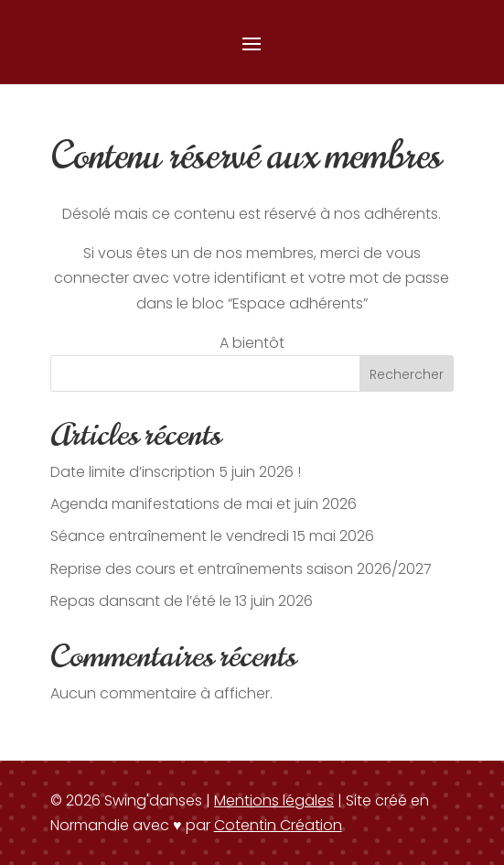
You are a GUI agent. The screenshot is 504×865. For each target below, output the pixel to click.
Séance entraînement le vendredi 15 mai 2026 (212, 536)
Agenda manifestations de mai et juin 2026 (204, 504)
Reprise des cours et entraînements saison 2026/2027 (241, 569)
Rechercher (407, 374)
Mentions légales (274, 800)
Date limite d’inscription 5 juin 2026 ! (176, 472)
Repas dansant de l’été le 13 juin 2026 (182, 601)
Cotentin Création (278, 825)
